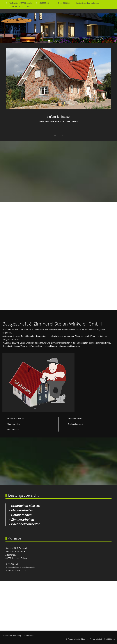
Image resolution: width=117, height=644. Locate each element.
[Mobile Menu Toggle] (4, 11)
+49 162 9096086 (63, 3)
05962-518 (13, 564)
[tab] (57, 36)
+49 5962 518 (44, 3)
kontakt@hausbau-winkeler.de (88, 3)
